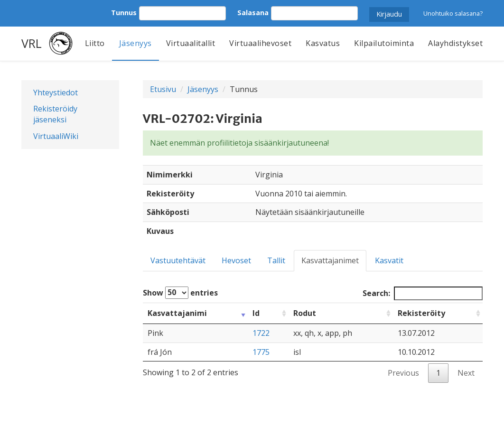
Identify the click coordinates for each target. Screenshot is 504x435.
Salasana (253, 13)
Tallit (276, 260)
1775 (261, 352)
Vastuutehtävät (178, 260)
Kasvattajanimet (330, 260)
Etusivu (163, 89)
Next (466, 373)
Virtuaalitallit (191, 43)
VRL (32, 43)
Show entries (180, 293)
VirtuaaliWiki (56, 136)
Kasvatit (389, 260)
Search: (423, 293)
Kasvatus (323, 43)
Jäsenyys (135, 43)
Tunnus (124, 13)
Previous (403, 373)
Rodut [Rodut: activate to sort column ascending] (305, 313)
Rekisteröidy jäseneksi (55, 114)
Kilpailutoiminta (384, 43)
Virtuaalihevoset (260, 43)
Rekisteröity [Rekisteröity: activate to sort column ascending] (421, 313)
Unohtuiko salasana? (453, 13)
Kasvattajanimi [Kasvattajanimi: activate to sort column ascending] (177, 313)
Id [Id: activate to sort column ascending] (256, 313)
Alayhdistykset (455, 43)
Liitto (95, 43)
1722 (261, 333)
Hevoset (236, 260)
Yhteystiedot (56, 93)
